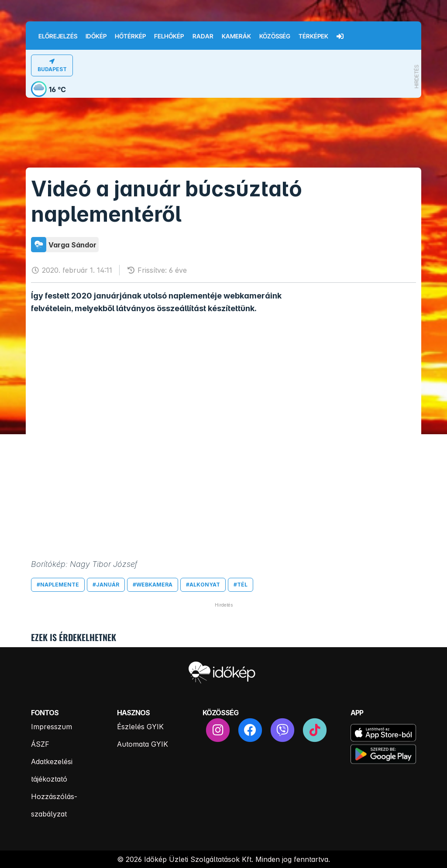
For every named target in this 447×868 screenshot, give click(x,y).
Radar (203, 36)
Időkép (96, 36)
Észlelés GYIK (140, 727)
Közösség (275, 36)
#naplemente (58, 585)
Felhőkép (169, 36)
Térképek (313, 36)
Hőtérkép (130, 36)
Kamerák (236, 36)
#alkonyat (203, 585)
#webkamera (153, 585)
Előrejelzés (58, 36)
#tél (241, 585)
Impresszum (52, 727)
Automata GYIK (143, 744)
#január (106, 585)
